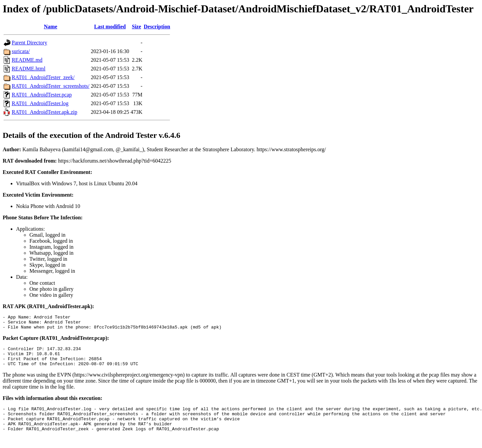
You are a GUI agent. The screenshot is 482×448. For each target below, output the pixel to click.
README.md (27, 60)
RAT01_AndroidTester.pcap (42, 95)
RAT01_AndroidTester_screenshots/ (51, 86)
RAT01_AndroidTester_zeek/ (43, 77)
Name (50, 27)
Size (137, 27)
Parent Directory (29, 43)
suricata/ (21, 51)
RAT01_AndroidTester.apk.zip (44, 112)
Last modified (110, 27)
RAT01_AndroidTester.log (40, 103)
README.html (29, 69)
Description (157, 27)
